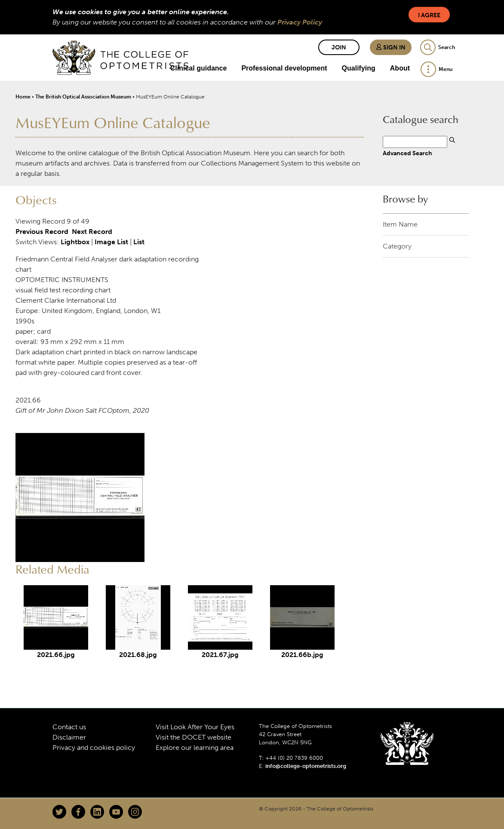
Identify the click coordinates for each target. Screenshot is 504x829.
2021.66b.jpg (302, 655)
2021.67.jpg (220, 655)
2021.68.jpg (138, 655)
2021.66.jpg (56, 655)
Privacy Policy (300, 22)
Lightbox (75, 242)
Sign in (391, 48)
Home (23, 97)
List (139, 242)
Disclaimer (69, 737)
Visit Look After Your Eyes (195, 727)
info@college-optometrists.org (306, 766)
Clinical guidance (199, 68)
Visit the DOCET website (194, 737)
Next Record (92, 232)
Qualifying (359, 68)
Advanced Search (407, 153)
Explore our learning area (195, 748)
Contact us (69, 727)
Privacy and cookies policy (94, 748)
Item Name (400, 224)
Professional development (284, 68)
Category (397, 246)
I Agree (429, 15)
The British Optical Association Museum (83, 97)
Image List (111, 242)
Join (339, 48)
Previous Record (42, 232)
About (400, 68)
